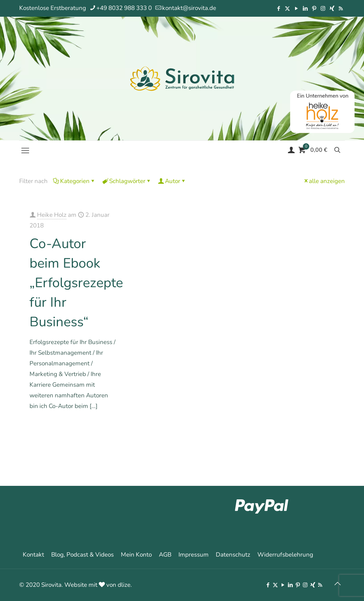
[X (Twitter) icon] (287, 9)
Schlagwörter (127, 181)
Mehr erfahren (100, 426)
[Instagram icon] (323, 9)
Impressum (194, 555)
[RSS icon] (341, 9)
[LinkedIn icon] (305, 9)
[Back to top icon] (337, 584)
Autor (172, 181)
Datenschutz (233, 555)
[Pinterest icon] (314, 9)
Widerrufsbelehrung (285, 555)
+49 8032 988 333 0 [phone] (124, 8)
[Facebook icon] (279, 9)
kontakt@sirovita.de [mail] (189, 8)
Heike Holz (52, 215)
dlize (124, 585)
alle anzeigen (324, 181)
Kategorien (74, 181)
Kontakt (33, 555)
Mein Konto (136, 555)
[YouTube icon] (296, 9)
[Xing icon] (332, 9)
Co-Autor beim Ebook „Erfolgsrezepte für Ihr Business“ (76, 283)
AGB (165, 555)
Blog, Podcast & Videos (82, 555)
